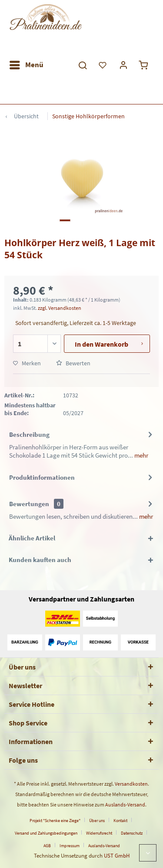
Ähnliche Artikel (32, 538)
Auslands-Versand (125, 805)
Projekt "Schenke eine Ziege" (55, 821)
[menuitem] (26, 65)
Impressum (70, 846)
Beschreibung (29, 434)
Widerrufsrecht (99, 833)
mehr (141, 455)
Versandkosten (131, 784)
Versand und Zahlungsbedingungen (46, 833)
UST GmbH (117, 856)
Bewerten (73, 363)
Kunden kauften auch (40, 560)
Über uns (97, 821)
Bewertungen (29, 504)
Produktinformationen (42, 477)
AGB (47, 846)
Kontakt (120, 821)
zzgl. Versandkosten (60, 308)
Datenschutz (132, 833)
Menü (27, 64)
